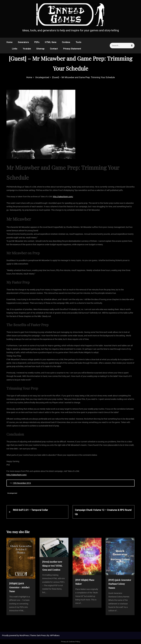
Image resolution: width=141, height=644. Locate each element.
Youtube (27, 49)
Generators (23, 42)
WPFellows (55, 635)
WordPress (24, 635)
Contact (54, 49)
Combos (66, 42)
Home (9, 42)
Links (15, 49)
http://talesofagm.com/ (63, 197)
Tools (79, 42)
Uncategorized (12, 493)
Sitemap (40, 49)
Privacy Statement (72, 49)
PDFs (37, 42)
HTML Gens (51, 42)
